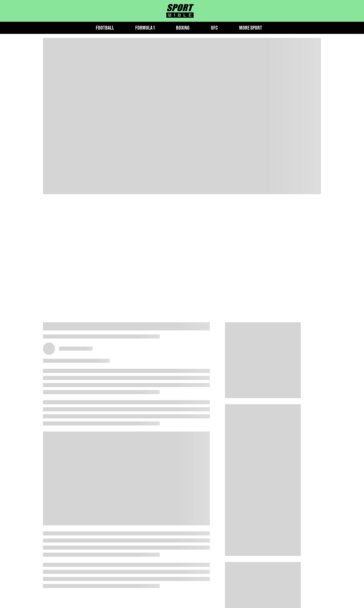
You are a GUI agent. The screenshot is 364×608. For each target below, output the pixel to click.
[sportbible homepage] (180, 11)
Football (105, 28)
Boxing (183, 28)
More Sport (251, 28)
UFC (214, 28)
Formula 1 (145, 28)
